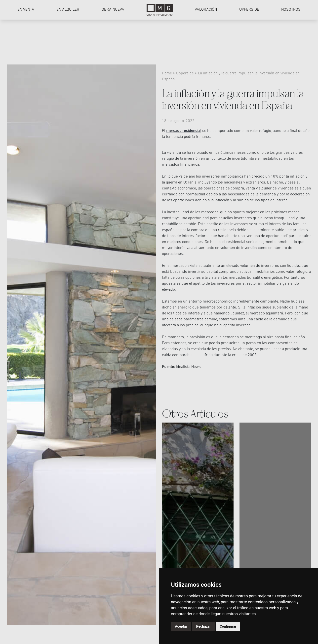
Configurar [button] (228, 626)
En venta (26, 10)
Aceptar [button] (181, 626)
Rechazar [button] (204, 626)
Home (167, 73)
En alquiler (68, 10)
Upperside (249, 10)
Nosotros (291, 10)
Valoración (206, 10)
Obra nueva (113, 10)
